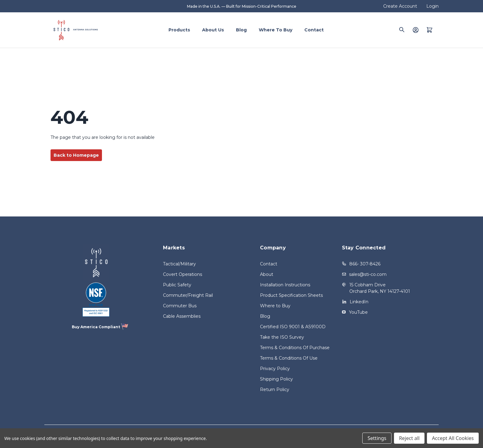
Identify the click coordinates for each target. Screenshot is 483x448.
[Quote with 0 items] (430, 30)
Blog (241, 30)
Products (179, 30)
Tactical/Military (179, 264)
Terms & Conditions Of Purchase (295, 348)
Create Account (400, 6)
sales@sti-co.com (368, 274)
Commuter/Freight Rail (188, 295)
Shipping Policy (276, 379)
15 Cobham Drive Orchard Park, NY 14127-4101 (380, 288)
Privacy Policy (275, 369)
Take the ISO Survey (282, 337)
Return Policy (275, 389)
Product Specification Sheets (291, 295)
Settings (377, 438)
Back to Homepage (76, 155)
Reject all (409, 438)
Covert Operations (183, 274)
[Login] (416, 30)
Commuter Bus (180, 306)
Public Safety (177, 285)
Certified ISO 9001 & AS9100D (293, 327)
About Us (213, 30)
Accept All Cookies (453, 438)
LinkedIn (359, 302)
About (267, 274)
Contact (314, 30)
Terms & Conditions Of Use (289, 358)
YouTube (358, 312)
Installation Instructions (285, 285)
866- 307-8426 (365, 264)
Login (432, 6)
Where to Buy (276, 30)
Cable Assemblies (182, 316)
